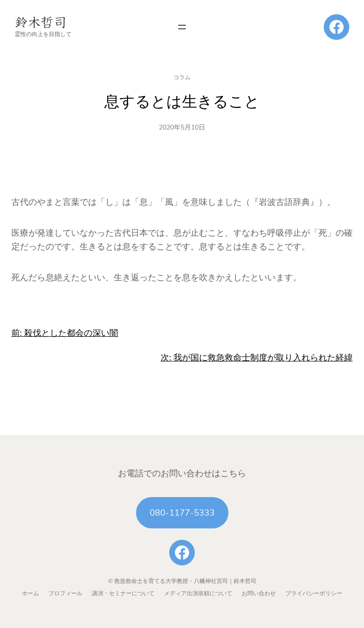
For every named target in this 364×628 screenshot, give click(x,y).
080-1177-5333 (182, 513)
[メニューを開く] (182, 27)
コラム (182, 77)
